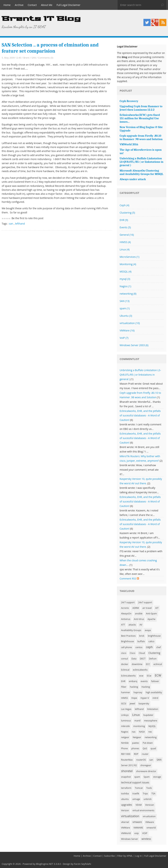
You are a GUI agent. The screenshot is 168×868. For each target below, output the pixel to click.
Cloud (142, 653)
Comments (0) (46, 58)
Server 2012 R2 (129, 765)
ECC (148, 664)
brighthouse (154, 636)
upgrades (126, 805)
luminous (126, 721)
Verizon (125, 810)
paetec (136, 743)
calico (151, 641)
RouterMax (127, 760)
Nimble (125, 743)
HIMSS (125, 242)
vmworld (151, 828)
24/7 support (128, 602)
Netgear (137, 737)
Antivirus (126, 619)
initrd (155, 698)
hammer (126, 692)
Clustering (127, 213)
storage (157, 777)
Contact (32, 5)
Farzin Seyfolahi (83, 864)
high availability (154, 692)
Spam (147, 777)
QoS (145, 748)
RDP (136, 754)
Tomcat (139, 788)
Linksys (125, 715)
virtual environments (143, 810)
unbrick (148, 799)
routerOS (141, 760)
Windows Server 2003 (134, 345)
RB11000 (126, 754)
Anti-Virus (139, 619)
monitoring (139, 726)
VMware (150, 822)
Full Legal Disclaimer (69, 5)
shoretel (127, 771)
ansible (139, 614)
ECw (149, 676)
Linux (125, 249)
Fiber (124, 687)
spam (125, 308)
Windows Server (129, 839)
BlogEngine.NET (45, 864)
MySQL (152, 726)
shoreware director (146, 771)
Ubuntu (126, 316)
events (144, 681)
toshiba (125, 794)
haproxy (138, 692)
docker (125, 664)
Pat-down (148, 743)
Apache (152, 619)
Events (125, 227)
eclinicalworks (140, 670)
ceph (149, 647)
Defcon (153, 659)
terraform (126, 788)
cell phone (126, 647)
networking (128, 294)
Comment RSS (129, 579)
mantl (138, 721)
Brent (26, 58)
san (11, 224)
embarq (133, 681)
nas (134, 732)
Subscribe (109, 856)
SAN (34, 58)
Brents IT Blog (41, 19)
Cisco (133, 653)
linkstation (153, 709)
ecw (141, 676)
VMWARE (138, 828)
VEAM (139, 805)
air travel (147, 608)
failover (155, 681)
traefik (136, 794)
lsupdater (148, 715)
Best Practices (128, 636)
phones (135, 748)
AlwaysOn (126, 614)
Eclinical (125, 670)
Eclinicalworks (128, 676)
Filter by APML (125, 856)
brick (142, 636)
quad (153, 748)
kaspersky (144, 704)
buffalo (141, 641)
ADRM (136, 608)
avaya (148, 630)
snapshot (126, 777)
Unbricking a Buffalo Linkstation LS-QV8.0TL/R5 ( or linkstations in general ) (140, 375)
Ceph (124, 205)
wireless (146, 839)
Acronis (125, 608)
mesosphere (151, 721)
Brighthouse (127, 641)
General (127, 235)
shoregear (146, 765)
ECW (158, 675)
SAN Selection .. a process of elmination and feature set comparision (50, 48)
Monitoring (128, 264)
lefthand (20, 224)
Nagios (125, 286)
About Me (47, 5)
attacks (132, 625)
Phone (124, 748)
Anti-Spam (151, 614)
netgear (125, 737)
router (145, 754)
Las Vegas (126, 709)
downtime (137, 664)
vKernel (125, 822)
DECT (143, 659)
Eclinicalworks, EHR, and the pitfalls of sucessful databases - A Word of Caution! (140, 415)
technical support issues (135, 782)
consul (124, 659)
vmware (137, 822)
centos (139, 647)
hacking (134, 687)
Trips (145, 794)
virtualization (130, 323)
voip (137, 833)
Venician (150, 805)
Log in (138, 856)
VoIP (124, 338)
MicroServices (129, 257)
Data (134, 659)
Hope (134, 698)
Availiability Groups (131, 630)
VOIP (145, 833)
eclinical (158, 664)
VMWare (127, 330)
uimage (136, 799)
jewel (132, 704)
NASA (142, 732)
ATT (123, 625)
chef (159, 647)
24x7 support (145, 602)
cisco (124, 653)
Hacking (146, 687)
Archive (19, 5)
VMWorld (126, 833)
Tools (149, 788)
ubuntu (125, 799)
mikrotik (125, 726)
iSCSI (124, 704)
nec (150, 732)
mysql (125, 279)
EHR (124, 220)
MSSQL (126, 272)
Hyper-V (145, 698)
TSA (153, 794)
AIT (157, 608)
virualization (149, 816)
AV (141, 625)
